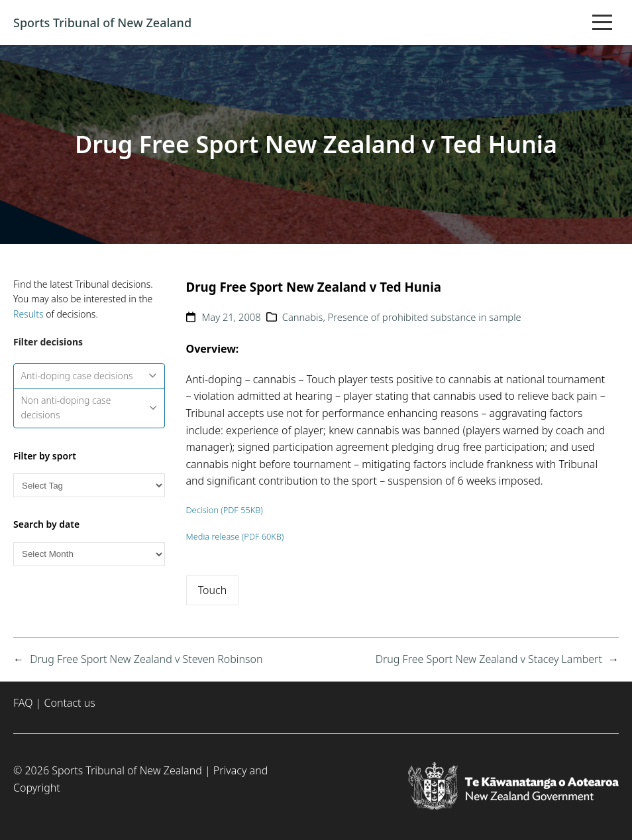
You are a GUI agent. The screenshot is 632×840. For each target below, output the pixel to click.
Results (28, 314)
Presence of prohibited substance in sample (425, 317)
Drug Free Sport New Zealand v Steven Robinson (146, 659)
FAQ (23, 703)
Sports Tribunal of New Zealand (102, 23)
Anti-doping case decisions (89, 376)
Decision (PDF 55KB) (225, 510)
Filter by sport (45, 456)
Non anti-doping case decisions (89, 407)
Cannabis (303, 317)
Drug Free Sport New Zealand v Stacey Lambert (489, 659)
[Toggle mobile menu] (602, 23)
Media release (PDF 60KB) (235, 536)
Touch (212, 590)
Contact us (69, 703)
